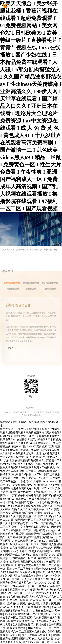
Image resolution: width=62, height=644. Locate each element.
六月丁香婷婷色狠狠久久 (36, 635)
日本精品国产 (13, 590)
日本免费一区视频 (18, 600)
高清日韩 (13, 604)
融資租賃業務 (8, 250)
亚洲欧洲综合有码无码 (48, 485)
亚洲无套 (15, 635)
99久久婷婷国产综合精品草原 (19, 572)
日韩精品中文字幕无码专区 (31, 565)
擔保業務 (58, 250)
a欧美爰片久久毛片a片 (35, 478)
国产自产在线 (21, 611)
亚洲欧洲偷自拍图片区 (18, 614)
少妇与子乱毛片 (47, 530)
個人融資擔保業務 (50, 287)
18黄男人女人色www (40, 548)
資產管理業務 (22, 250)
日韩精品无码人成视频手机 (42, 534)
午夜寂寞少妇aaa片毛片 (47, 614)
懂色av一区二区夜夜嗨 (21, 569)
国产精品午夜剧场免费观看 (26, 495)
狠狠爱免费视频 (17, 628)
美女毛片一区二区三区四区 (16, 618)
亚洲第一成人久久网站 (18, 555)
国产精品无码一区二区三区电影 (42, 642)
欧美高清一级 (29, 516)
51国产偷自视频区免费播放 (26, 562)
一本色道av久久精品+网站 (33, 481)
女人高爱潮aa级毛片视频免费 (30, 625)
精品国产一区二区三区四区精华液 (35, 520)
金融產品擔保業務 (31, 287)
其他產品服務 (50, 293)
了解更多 (10, 353)
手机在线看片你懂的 (38, 607)
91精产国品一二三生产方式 (44, 628)
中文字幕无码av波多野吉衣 (34, 527)
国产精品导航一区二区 (26, 523)
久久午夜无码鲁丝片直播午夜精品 (42, 590)
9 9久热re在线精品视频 (21, 597)
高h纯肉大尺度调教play (21, 621)
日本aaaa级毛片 (19, 586)
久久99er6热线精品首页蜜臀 (24, 537)
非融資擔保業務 (12, 293)
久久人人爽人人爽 (43, 639)
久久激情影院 (18, 548)
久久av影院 (53, 509)
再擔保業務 (31, 293)
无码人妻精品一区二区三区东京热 (20, 632)
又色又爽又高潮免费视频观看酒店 (33, 506)
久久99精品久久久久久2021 (31, 541)
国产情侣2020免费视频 (49, 569)
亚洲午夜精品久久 (46, 513)
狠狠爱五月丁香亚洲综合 (25, 544)
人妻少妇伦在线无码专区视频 (39, 579)
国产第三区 (30, 530)
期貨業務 (48, 250)
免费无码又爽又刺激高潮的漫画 (23, 576)
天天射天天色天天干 (22, 492)
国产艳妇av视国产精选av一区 (23, 502)
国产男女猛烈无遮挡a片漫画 (17, 513)
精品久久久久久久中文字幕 (28, 509)
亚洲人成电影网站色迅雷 (34, 604)
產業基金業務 (36, 250)
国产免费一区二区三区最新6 (18, 593)
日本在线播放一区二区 (23, 558)
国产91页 (26, 639)
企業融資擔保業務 (12, 287)
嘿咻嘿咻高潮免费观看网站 (16, 488)
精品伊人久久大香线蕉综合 (32, 499)
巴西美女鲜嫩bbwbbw (20, 485)
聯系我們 (30, 408)
